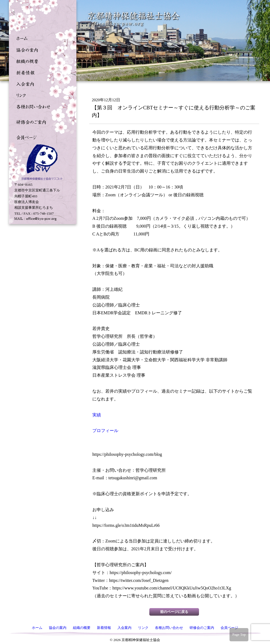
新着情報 (41, 72)
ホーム (41, 38)
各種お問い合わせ (41, 106)
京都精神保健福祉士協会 (134, 19)
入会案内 (41, 83)
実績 (97, 415)
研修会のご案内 (41, 122)
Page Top (239, 634)
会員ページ (41, 137)
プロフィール (105, 431)
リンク (41, 95)
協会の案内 (41, 49)
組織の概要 (41, 61)
